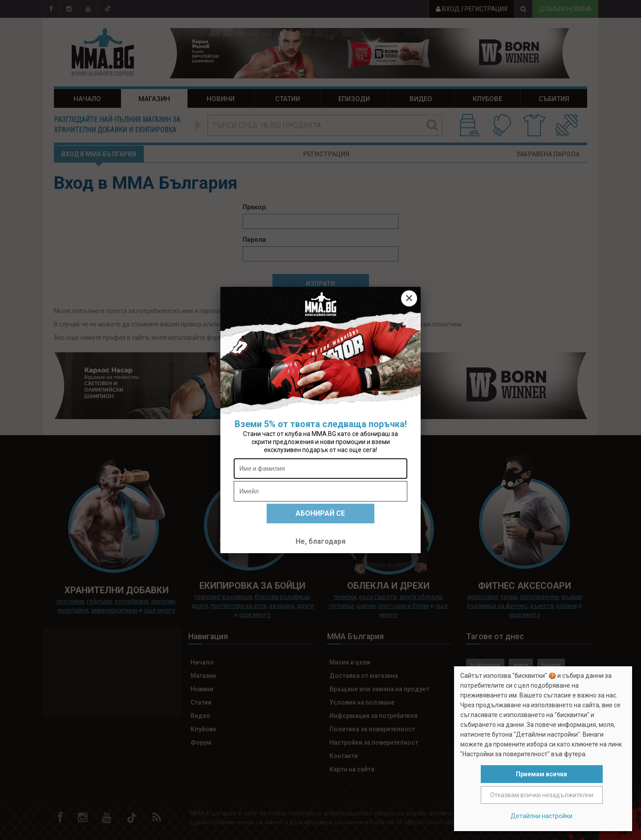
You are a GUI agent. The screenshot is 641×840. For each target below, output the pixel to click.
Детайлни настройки (542, 816)
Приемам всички (542, 774)
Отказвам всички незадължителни (542, 795)
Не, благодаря (320, 541)
